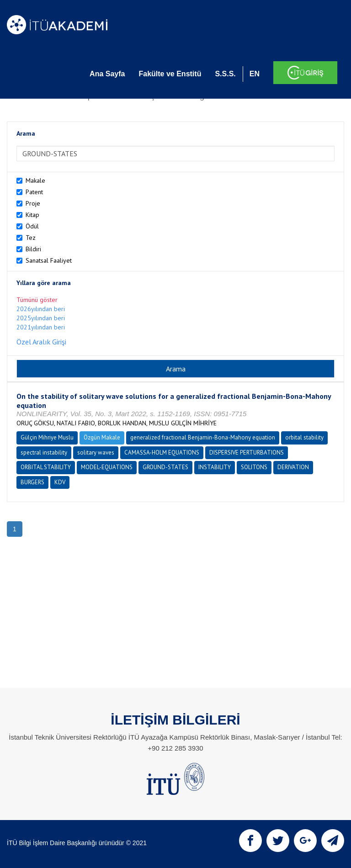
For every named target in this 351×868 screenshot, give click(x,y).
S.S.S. (225, 74)
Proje (33, 203)
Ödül (32, 226)
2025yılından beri (41, 318)
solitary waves (96, 453)
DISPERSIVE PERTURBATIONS (247, 453)
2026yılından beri (41, 309)
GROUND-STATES (165, 467)
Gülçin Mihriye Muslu (47, 437)
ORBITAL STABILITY (46, 467)
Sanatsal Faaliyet (49, 260)
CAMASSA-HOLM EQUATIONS (162, 453)
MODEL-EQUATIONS (107, 467)
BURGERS (32, 482)
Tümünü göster (37, 300)
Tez (31, 238)
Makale (35, 180)
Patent (34, 192)
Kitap (32, 215)
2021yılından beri (41, 327)
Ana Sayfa (107, 74)
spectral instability (44, 453)
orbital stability (304, 437)
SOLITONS (254, 467)
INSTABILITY (215, 467)
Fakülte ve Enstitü (170, 74)
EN (255, 74)
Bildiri (33, 249)
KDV (60, 482)
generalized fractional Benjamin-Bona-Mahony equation (203, 437)
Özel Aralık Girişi (41, 342)
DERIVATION (293, 467)
